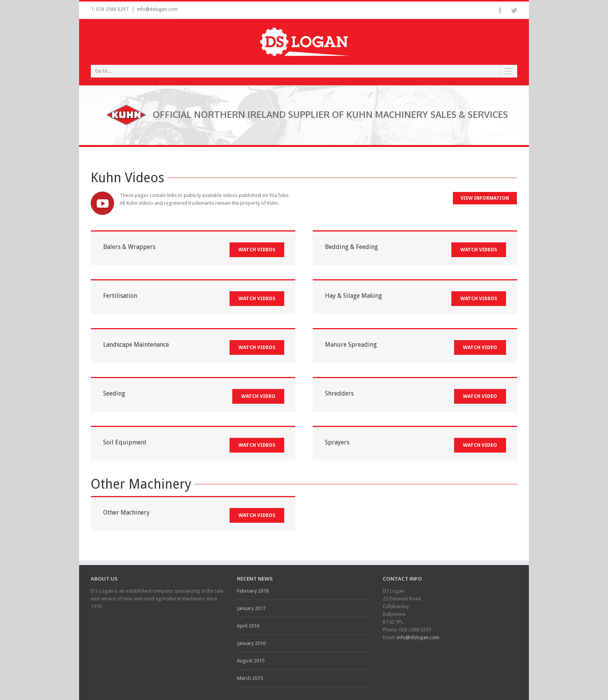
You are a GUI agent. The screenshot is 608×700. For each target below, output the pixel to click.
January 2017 (251, 608)
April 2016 (248, 626)
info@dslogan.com (157, 9)
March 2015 (250, 678)
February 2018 (253, 591)
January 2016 (251, 643)
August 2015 (251, 661)
